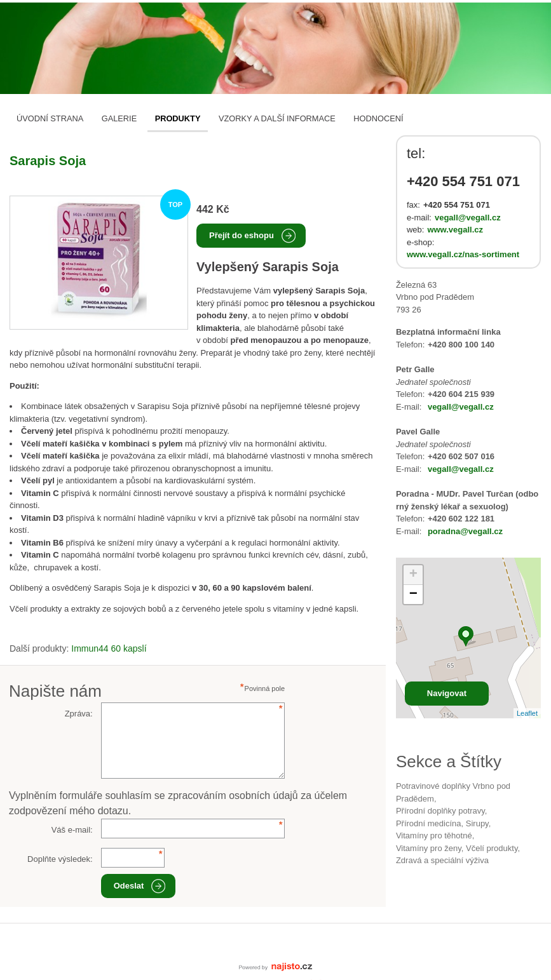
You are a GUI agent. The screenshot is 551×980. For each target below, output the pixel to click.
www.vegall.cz (455, 230)
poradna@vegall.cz (465, 531)
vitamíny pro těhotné (434, 836)
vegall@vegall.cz (468, 218)
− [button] (413, 594)
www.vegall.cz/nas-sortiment (463, 254)
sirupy (477, 823)
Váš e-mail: (72, 830)
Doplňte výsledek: (60, 859)
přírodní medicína (429, 823)
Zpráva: (79, 714)
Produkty (178, 118)
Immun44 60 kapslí (109, 648)
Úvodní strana (50, 118)
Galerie (119, 118)
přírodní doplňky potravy (440, 811)
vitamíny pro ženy (429, 848)
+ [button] (413, 575)
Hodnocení (378, 118)
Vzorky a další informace (277, 118)
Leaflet (527, 713)
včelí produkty (492, 848)
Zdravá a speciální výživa (442, 860)
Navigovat (447, 693)
